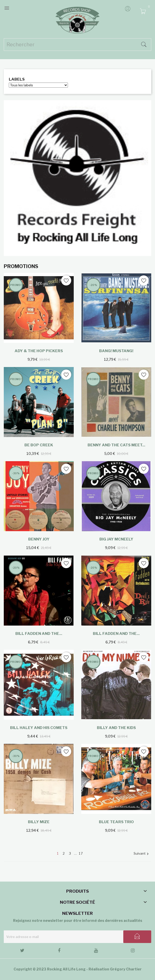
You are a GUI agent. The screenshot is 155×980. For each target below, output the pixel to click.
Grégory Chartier (126, 969)
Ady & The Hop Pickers (39, 351)
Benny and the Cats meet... (116, 445)
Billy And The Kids (116, 728)
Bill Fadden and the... (39, 634)
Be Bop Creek (39, 445)
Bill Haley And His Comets (39, 728)
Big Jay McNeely (116, 539)
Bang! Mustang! (116, 351)
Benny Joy (39, 539)
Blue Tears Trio (116, 822)
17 (81, 853)
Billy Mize (39, 822)
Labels (17, 79)
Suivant (142, 854)
